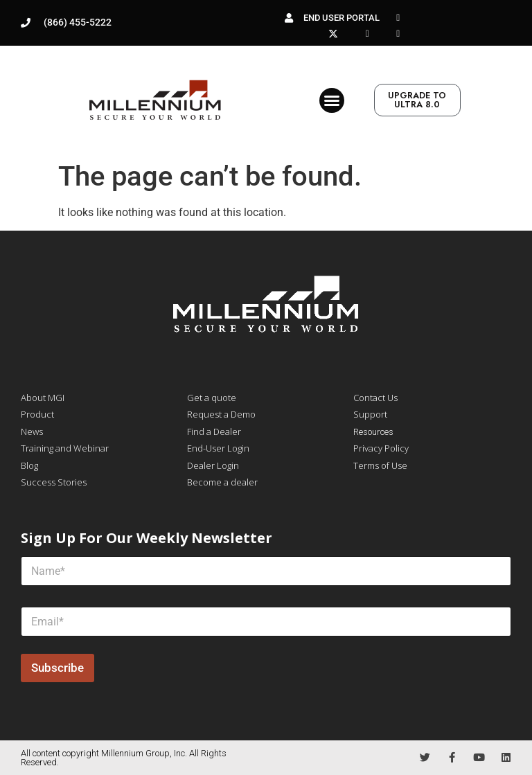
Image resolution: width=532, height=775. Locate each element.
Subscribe (57, 668)
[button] (332, 100)
